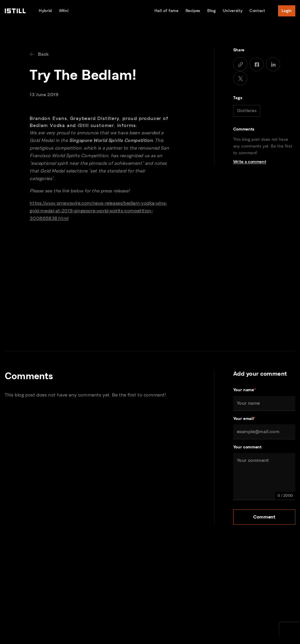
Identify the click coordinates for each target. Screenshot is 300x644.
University (233, 11)
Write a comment (250, 162)
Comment (264, 517)
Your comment (247, 447)
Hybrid (45, 11)
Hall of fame (166, 11)
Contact (257, 11)
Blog (211, 11)
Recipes (193, 11)
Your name (244, 390)
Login (287, 11)
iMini (64, 11)
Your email (244, 419)
